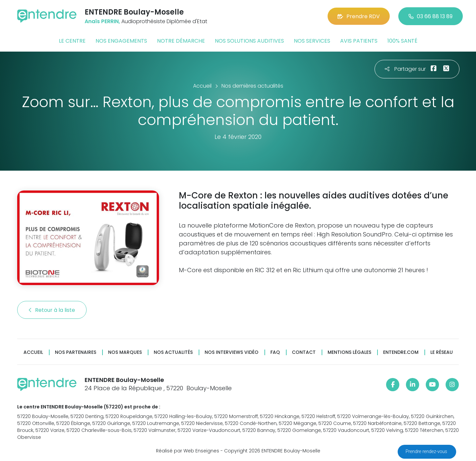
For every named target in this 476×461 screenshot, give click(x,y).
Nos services (312, 41)
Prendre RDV (359, 16)
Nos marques (125, 352)
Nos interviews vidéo (232, 352)
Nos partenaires (76, 352)
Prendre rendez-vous (427, 451)
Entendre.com (401, 352)
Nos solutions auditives (249, 41)
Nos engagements (121, 41)
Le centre (72, 41)
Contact (304, 352)
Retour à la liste (52, 310)
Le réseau (442, 352)
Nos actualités (173, 352)
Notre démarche (181, 41)
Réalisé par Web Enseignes (188, 451)
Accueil (33, 352)
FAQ (275, 352)
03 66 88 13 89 (431, 16)
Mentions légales (349, 352)
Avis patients (359, 41)
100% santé (402, 41)
